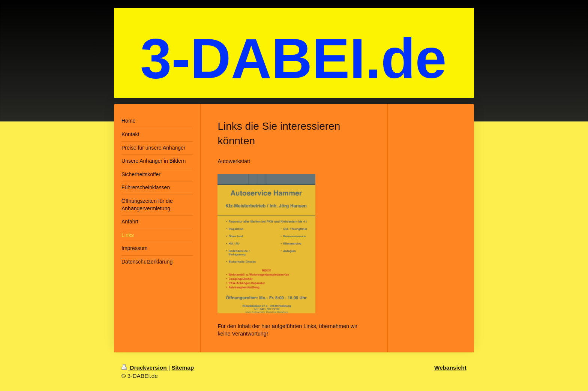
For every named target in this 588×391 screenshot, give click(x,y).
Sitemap (183, 368)
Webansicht (450, 368)
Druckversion (145, 368)
